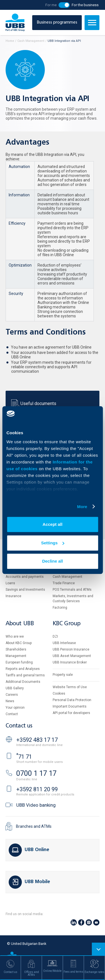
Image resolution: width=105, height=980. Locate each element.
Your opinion (15, 708)
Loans (10, 583)
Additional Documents (23, 682)
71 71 (24, 757)
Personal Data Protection (72, 700)
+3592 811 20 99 (37, 789)
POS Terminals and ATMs (72, 590)
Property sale (63, 675)
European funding (19, 662)
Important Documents (70, 706)
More (82, 507)
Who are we (15, 636)
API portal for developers (71, 713)
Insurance (13, 596)
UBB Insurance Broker (70, 662)
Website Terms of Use (70, 687)
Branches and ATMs (34, 826)
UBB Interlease (64, 643)
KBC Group (67, 624)
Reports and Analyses (23, 669)
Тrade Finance (64, 583)
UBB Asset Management (72, 656)
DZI (55, 636)
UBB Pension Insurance (71, 649)
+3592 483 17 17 (37, 740)
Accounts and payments (25, 577)
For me (51, 5)
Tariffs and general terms (25, 675)
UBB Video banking (36, 805)
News (10, 701)
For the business (85, 5)
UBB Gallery (15, 688)
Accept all (53, 524)
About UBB (20, 624)
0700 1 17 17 (36, 773)
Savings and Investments (25, 590)
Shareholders (16, 649)
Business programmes (57, 22)
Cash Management (67, 577)
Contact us (19, 726)
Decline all (52, 561)
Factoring (60, 608)
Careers (12, 695)
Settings (53, 543)
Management (16, 656)
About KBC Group (19, 643)
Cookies (59, 693)
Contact (12, 714)
